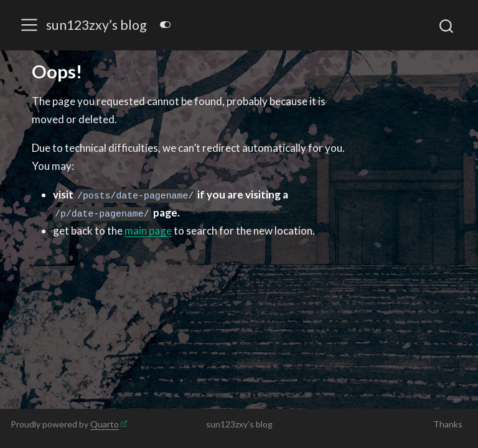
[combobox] (447, 25)
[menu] (29, 25)
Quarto (105, 424)
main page (148, 231)
